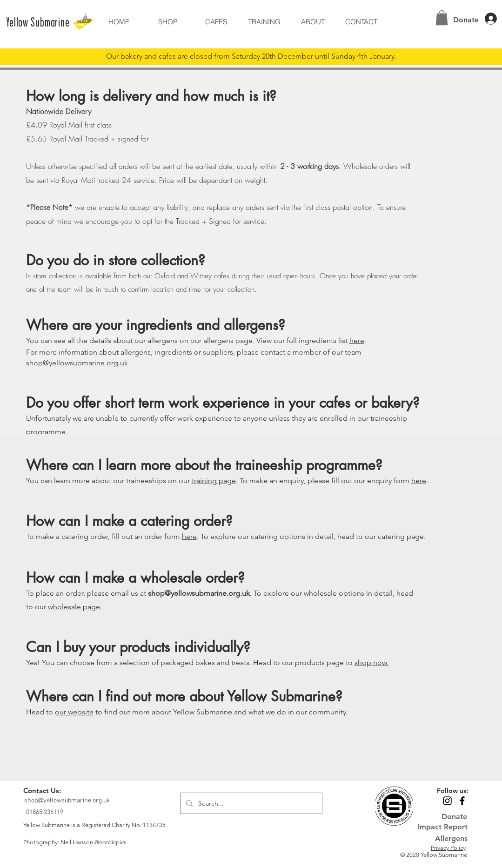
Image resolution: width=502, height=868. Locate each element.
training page (214, 481)
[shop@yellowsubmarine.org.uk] (68, 801)
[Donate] (466, 20)
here (357, 340)
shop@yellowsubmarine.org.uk (77, 363)
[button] (313, 22)
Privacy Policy (448, 848)
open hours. (300, 276)
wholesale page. (75, 607)
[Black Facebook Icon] (462, 801)
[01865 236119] (46, 812)
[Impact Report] (443, 827)
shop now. (371, 663)
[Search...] (250, 803)
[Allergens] (442, 838)
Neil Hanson (77, 842)
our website (74, 712)
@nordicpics (110, 842)
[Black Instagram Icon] (447, 801)
